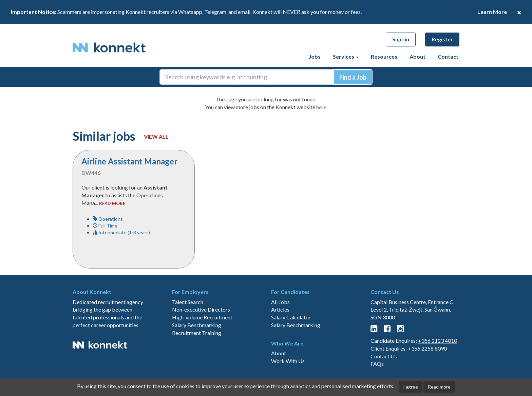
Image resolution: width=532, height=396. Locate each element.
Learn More (492, 12)
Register (442, 39)
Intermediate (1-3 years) (121, 232)
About (417, 56)
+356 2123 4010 (438, 341)
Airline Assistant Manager (129, 161)
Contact (448, 56)
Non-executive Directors (201, 309)
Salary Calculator (291, 317)
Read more (439, 387)
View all (156, 136)
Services (346, 56)
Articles (280, 309)
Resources (384, 56)
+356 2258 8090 (427, 348)
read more (112, 203)
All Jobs (280, 302)
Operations (108, 219)
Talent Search (188, 302)
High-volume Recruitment (202, 317)
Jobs (315, 56)
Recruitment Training (197, 333)
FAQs (377, 364)
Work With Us (288, 361)
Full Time (105, 226)
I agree (411, 387)
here (321, 107)
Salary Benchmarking (197, 325)
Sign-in (401, 39)
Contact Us (384, 356)
